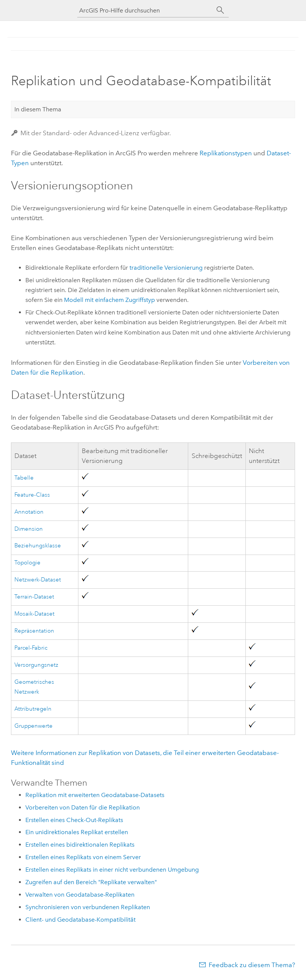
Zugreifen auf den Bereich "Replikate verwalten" (91, 882)
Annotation (29, 512)
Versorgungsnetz (36, 665)
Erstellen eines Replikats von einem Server (83, 857)
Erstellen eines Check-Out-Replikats (74, 820)
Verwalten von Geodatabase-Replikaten (80, 895)
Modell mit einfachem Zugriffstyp (109, 300)
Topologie (27, 563)
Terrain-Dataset (34, 597)
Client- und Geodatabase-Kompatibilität (80, 920)
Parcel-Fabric (31, 648)
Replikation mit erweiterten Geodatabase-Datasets (95, 795)
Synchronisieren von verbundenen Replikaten (88, 907)
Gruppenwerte (34, 726)
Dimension (29, 529)
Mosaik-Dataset (34, 614)
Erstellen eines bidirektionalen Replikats (80, 845)
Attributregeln (33, 709)
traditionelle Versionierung (166, 268)
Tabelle (24, 478)
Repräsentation (34, 631)
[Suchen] (220, 10)
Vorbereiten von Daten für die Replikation (83, 807)
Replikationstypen (226, 153)
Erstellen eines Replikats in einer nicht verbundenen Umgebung (112, 870)
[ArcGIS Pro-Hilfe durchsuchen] (145, 10)
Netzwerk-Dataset (38, 580)
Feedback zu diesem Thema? (252, 965)
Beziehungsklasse (38, 546)
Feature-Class (32, 495)
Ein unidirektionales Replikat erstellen (77, 832)
